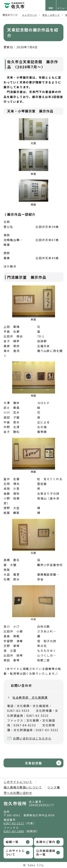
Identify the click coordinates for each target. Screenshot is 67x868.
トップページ (30, 15)
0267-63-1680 (14, 831)
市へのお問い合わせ (18, 793)
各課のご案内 (46, 842)
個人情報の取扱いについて (23, 787)
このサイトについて (18, 782)
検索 (51, 8)
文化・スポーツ (51, 15)
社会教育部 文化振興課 (30, 697)
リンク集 (54, 787)
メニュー (62, 8)
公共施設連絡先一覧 (46, 852)
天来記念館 (33, 763)
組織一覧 (12, 842)
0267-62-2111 (14, 823)
